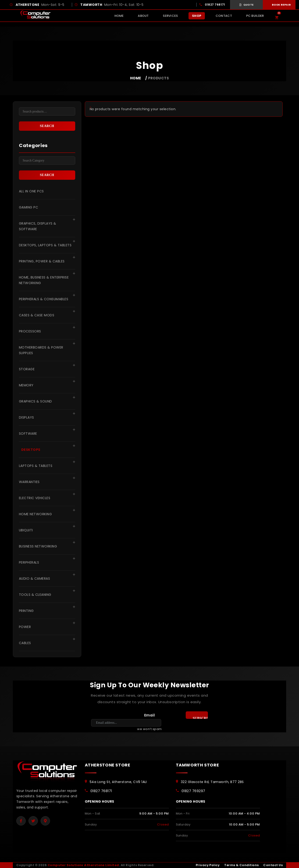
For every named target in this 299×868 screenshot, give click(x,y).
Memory (26, 385)
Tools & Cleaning (35, 595)
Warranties (29, 482)
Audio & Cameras (34, 579)
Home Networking (35, 514)
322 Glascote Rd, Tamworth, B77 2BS (212, 782)
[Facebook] (21, 821)
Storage (27, 369)
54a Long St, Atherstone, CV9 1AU (118, 782)
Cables (25, 643)
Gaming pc (28, 207)
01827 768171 (215, 5)
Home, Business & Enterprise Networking (44, 280)
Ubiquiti (26, 530)
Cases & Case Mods (37, 315)
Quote (247, 5)
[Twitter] (33, 821)
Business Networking (38, 546)
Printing (26, 611)
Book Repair (279, 5)
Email (149, 715)
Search (47, 126)
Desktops (31, 450)
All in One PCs (31, 191)
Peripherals (29, 562)
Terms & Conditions (241, 865)
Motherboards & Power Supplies (41, 350)
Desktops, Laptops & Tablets (45, 245)
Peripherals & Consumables (44, 299)
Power (25, 627)
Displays (27, 417)
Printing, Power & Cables (42, 261)
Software (28, 434)
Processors (30, 331)
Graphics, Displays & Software (38, 226)
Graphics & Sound (36, 401)
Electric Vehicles (35, 498)
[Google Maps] (45, 821)
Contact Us (273, 865)
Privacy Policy (208, 865)
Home (136, 78)
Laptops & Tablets (36, 466)
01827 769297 (193, 791)
